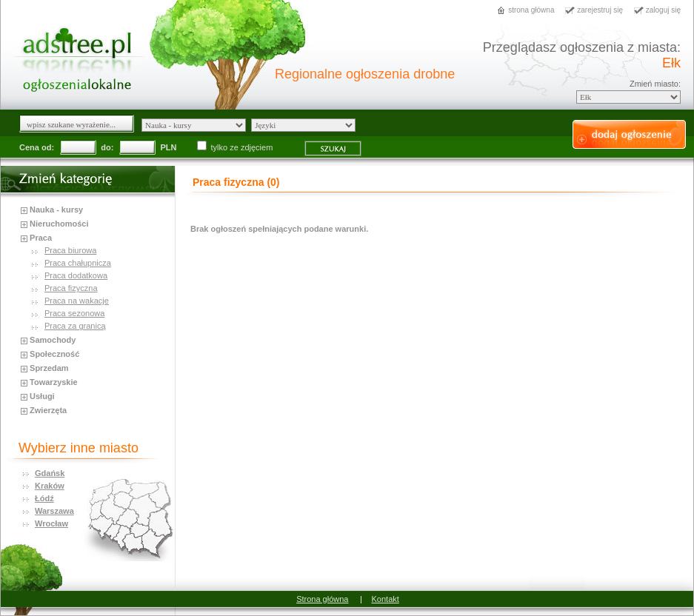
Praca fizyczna (71, 288)
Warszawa (54, 511)
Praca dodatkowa (76, 275)
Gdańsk (50, 473)
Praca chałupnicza (78, 263)
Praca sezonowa (74, 313)
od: (48, 147)
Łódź (44, 498)
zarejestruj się (600, 10)
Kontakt (386, 599)
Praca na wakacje (77, 301)
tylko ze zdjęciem (236, 147)
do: (107, 147)
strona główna (531, 10)
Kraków (50, 486)
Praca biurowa (70, 250)
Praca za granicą (75, 326)
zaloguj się (663, 10)
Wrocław (51, 523)
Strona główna (322, 599)
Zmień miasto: (655, 84)
